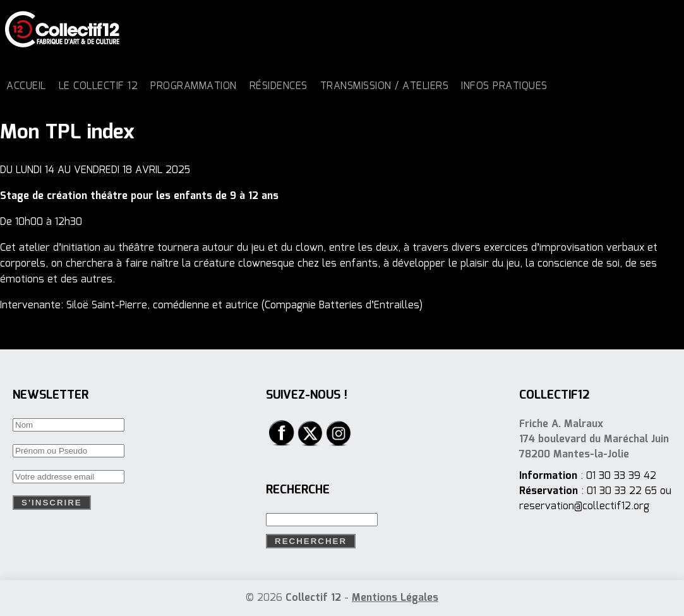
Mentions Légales (395, 598)
